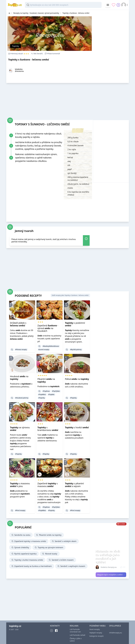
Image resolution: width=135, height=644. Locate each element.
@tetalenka (19, 71)
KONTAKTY (55, 626)
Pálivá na (77, 379)
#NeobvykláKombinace (51, 346)
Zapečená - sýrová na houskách (48, 328)
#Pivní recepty (20, 510)
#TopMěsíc (42, 394)
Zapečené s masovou (48, 485)
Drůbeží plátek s (18, 324)
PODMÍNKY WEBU (98, 626)
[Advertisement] (111, 25)
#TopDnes (46, 391)
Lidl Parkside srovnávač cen (75, 631)
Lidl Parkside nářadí (77, 635)
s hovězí (77, 427)
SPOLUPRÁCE (115, 626)
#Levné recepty (44, 350)
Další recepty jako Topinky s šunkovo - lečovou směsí (70, 295)
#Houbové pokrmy (22, 398)
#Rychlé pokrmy (76, 350)
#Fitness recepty (21, 350)
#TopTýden (56, 391)
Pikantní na (46, 380)
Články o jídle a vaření (76, 640)
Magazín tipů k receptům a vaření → (111, 575)
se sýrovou (20, 429)
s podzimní (75, 324)
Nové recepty (95, 629)
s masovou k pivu (20, 485)
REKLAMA (74, 626)
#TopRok (51, 394)
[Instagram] (52, 631)
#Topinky (42, 398)
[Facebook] (56, 631)
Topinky (16, 46)
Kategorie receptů (97, 636)
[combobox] (63, 5)
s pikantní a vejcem (74, 485)
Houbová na (19, 378)
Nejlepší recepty (96, 633)
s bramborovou (48, 429)
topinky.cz (15, 626)
